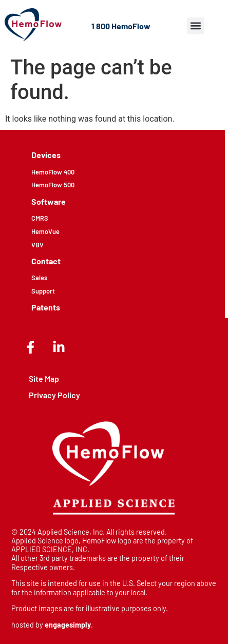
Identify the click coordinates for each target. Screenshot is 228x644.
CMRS (40, 218)
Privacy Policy (54, 395)
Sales (39, 278)
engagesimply (68, 625)
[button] (195, 26)
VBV (37, 245)
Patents (46, 307)
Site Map (44, 378)
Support (43, 291)
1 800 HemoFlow (121, 26)
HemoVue (45, 231)
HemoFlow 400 (53, 172)
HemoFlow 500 (53, 185)
